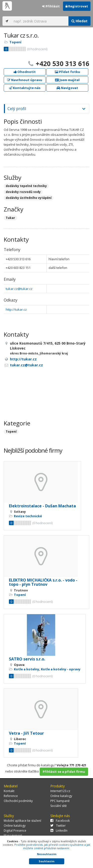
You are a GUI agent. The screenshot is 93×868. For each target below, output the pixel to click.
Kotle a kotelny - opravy (61, 669)
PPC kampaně (60, 801)
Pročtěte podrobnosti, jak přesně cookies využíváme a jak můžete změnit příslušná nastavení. (52, 846)
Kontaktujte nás (25, 88)
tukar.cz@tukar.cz (19, 289)
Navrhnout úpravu (25, 80)
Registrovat (77, 6)
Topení (15, 42)
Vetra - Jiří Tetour (26, 733)
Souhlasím (46, 861)
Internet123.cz (60, 791)
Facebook (60, 821)
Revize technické (28, 516)
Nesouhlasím (47, 854)
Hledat (79, 21)
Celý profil (17, 109)
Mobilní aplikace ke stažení (22, 821)
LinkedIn (59, 831)
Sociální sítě (59, 806)
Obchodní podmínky (18, 801)
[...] (40, 21)
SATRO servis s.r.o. (27, 659)
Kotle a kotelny (27, 669)
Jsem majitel (67, 80)
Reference (11, 796)
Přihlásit (51, 6)
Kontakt (9, 791)
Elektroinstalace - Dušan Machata (42, 506)
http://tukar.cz (16, 309)
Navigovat (67, 88)
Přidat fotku (67, 72)
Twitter (58, 826)
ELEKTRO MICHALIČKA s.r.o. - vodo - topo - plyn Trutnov (43, 582)
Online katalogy (61, 796)
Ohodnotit (25, 72)
